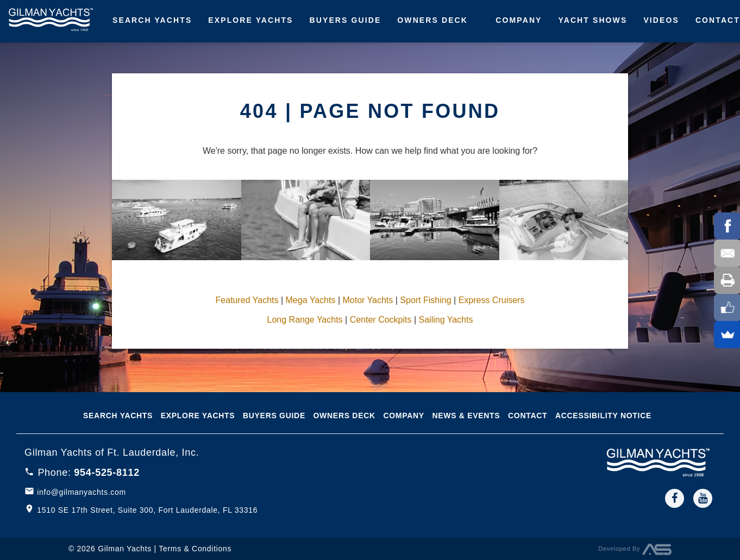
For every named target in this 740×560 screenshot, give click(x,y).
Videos (661, 20)
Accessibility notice (603, 416)
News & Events (466, 416)
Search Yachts (152, 20)
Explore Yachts (250, 20)
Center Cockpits (381, 320)
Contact (528, 416)
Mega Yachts (311, 300)
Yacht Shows (593, 20)
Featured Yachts (247, 300)
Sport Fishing (425, 300)
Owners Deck (432, 20)
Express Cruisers (492, 300)
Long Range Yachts (305, 320)
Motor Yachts (368, 300)
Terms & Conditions (195, 549)
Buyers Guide (346, 20)
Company (519, 20)
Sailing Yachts (446, 320)
